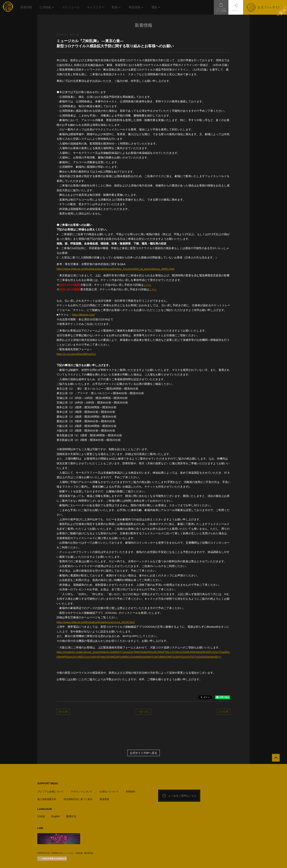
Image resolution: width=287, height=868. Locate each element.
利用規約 (131, 792)
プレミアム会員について (50, 792)
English (56, 816)
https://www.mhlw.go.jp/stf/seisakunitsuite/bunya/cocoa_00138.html (97, 622)
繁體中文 (73, 816)
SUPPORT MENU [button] (48, 785)
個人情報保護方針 (47, 799)
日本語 (41, 816)
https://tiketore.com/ (84, 315)
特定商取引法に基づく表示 (78, 799)
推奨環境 (104, 799)
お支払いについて (109, 792)
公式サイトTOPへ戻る (144, 754)
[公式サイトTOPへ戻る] (275, 760)
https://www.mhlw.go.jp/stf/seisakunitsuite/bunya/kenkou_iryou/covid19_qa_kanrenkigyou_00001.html (118, 269)
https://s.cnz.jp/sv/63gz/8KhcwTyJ (77, 354)
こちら (148, 285)
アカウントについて (82, 792)
